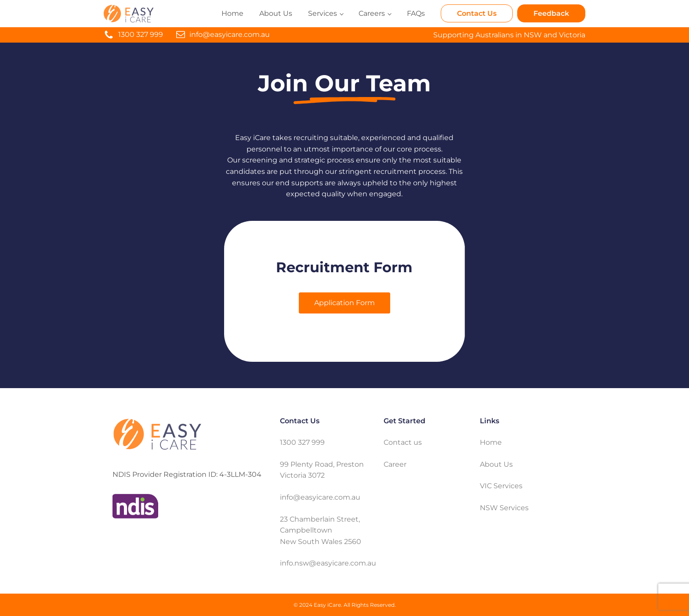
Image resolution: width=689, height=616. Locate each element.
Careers (372, 13)
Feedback (551, 13)
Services (323, 13)
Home (232, 13)
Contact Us (477, 13)
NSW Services (504, 508)
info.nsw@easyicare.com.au (328, 563)
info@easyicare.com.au (230, 34)
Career (395, 464)
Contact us (403, 442)
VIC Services (501, 486)
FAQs (416, 13)
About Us (276, 13)
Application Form (344, 303)
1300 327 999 (141, 34)
